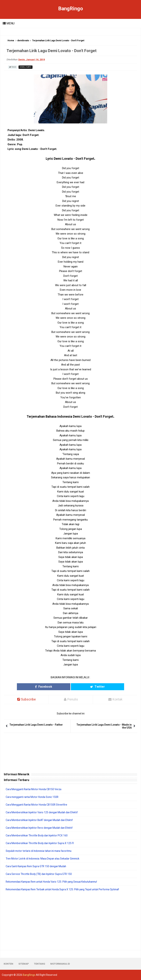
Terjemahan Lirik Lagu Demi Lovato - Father (36, 725)
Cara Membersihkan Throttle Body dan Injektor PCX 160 (38, 835)
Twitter (87, 687)
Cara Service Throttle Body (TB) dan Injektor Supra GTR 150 (40, 874)
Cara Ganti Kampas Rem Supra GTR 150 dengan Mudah (38, 866)
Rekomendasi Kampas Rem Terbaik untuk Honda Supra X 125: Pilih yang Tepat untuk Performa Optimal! (66, 889)
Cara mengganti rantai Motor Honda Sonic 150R (33, 797)
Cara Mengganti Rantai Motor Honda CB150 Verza (35, 789)
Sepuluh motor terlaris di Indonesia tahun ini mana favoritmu (41, 851)
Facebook (54, 687)
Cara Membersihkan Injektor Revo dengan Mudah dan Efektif (41, 828)
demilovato (23, 41)
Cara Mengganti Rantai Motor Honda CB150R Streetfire (38, 805)
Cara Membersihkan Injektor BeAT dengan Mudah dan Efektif (41, 820)
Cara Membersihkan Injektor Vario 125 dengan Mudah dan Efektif (44, 812)
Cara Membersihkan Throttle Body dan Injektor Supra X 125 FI (41, 843)
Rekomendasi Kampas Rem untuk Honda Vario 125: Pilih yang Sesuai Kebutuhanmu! (54, 882)
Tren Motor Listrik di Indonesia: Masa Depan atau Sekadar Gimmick (44, 859)
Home (11, 41)
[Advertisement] (70, 921)
